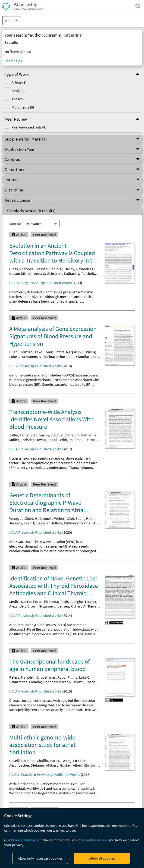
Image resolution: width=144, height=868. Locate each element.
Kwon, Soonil (47, 440)
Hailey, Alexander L (79, 269)
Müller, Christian (22, 440)
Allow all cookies (102, 858)
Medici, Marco (20, 602)
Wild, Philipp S (71, 440)
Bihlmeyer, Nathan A (80, 523)
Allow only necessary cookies (40, 858)
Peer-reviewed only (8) (29, 127)
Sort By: (15, 224)
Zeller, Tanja (19, 435)
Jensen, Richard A (72, 606)
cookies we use (96, 840)
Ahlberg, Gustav (58, 765)
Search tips (13, 61)
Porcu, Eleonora (46, 602)
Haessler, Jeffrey (49, 523)
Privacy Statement (25, 840)
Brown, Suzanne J (41, 606)
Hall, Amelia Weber (50, 518)
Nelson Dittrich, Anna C (27, 273)
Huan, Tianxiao (21, 352)
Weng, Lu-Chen (21, 518)
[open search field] (138, 6)
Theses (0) (20, 99)
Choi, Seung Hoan (81, 518)
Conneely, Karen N (57, 682)
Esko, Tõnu (44, 352)
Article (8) (19, 82)
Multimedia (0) (23, 107)
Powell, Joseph (86, 682)
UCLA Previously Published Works (35, 366)
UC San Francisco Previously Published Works (45, 774)
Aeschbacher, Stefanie (27, 765)
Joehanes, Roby (53, 677)
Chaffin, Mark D (49, 761)
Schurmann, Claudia (72, 357)
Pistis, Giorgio (71, 602)
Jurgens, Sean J (22, 523)
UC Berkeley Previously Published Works (41, 283)
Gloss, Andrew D (22, 269)
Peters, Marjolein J (69, 352)
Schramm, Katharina (63, 273)
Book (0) (18, 91)
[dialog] (72, 838)
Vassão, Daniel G (50, 269)
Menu (9, 21)
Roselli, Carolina (22, 761)
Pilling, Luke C (78, 677)
